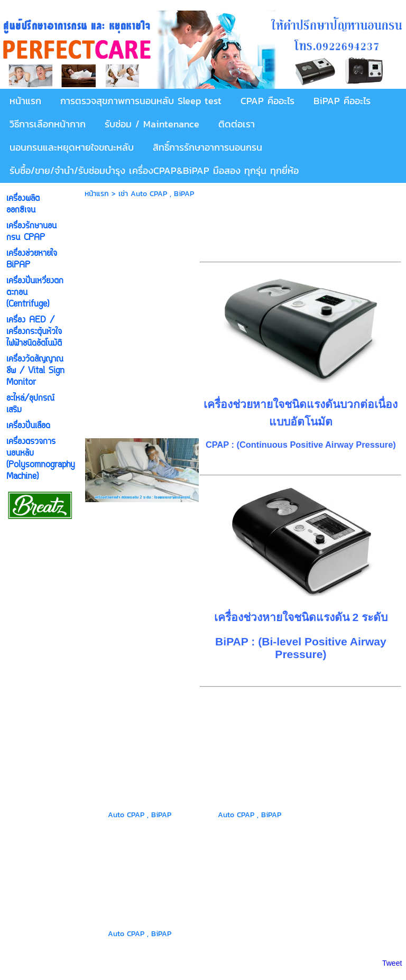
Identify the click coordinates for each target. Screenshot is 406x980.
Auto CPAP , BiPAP (140, 815)
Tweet (392, 963)
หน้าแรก (97, 194)
